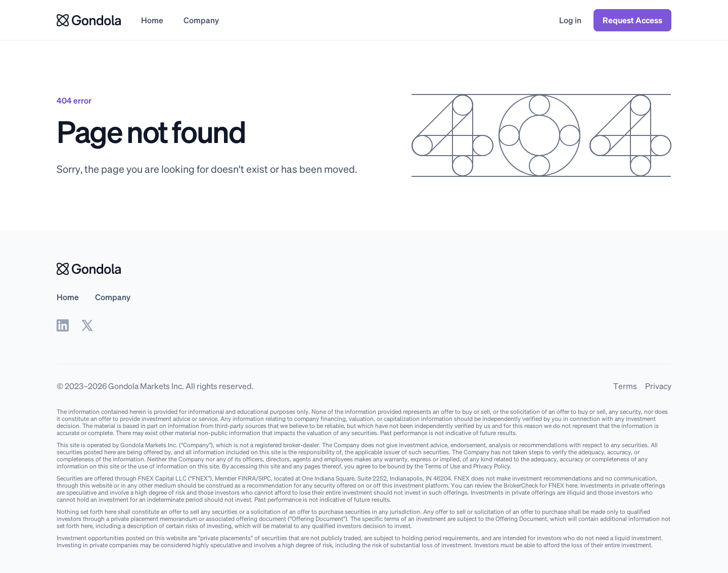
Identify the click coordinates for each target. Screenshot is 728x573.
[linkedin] (63, 325)
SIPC (265, 478)
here (572, 485)
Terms (625, 386)
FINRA (247, 478)
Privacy (658, 386)
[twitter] (87, 325)
